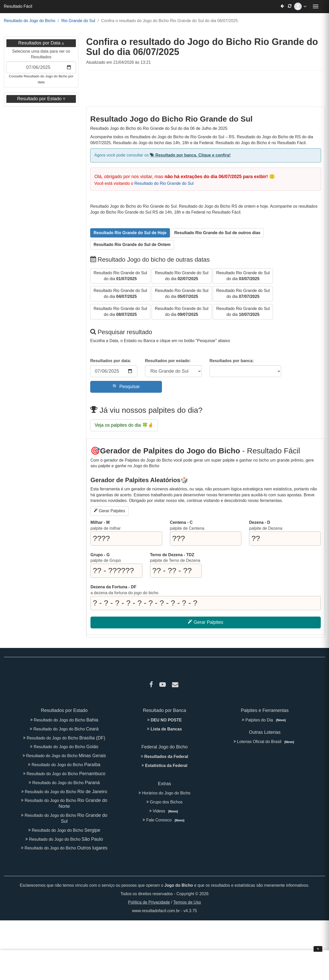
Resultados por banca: (232, 361)
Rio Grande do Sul (78, 21)
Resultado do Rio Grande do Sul (164, 183)
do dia (120, 276)
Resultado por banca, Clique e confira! (190, 155)
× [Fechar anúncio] (318, 949)
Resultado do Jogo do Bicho (30, 21)
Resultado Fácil (18, 6)
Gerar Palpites (109, 511)
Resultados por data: (111, 361)
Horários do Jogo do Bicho (164, 793)
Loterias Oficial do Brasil (265, 742)
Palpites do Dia (265, 720)
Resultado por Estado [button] (40, 99)
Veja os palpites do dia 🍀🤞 (124, 425)
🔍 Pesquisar (126, 387)
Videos (165, 811)
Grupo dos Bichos (165, 802)
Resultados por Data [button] (39, 43)
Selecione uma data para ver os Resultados (41, 54)
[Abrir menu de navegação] (316, 6)
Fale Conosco (164, 820)
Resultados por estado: (168, 361)
